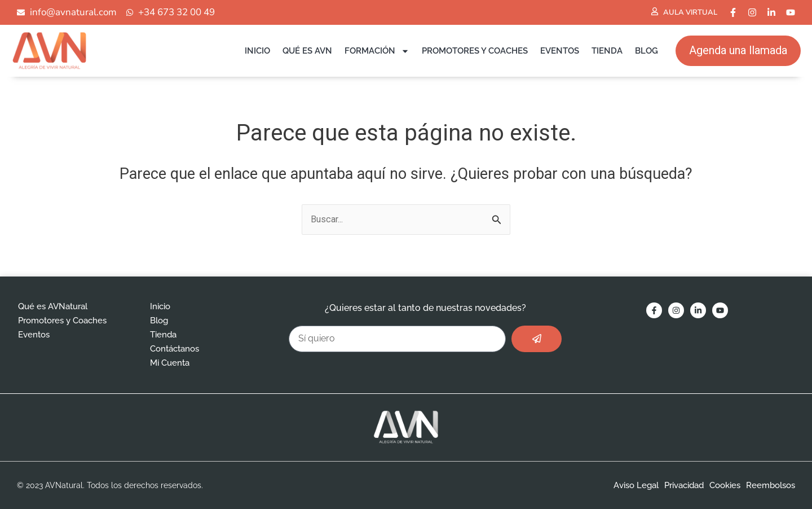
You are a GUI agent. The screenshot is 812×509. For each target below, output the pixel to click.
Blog (646, 51)
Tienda (607, 51)
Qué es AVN (307, 51)
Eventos (560, 51)
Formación (377, 51)
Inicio (257, 51)
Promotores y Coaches (475, 51)
